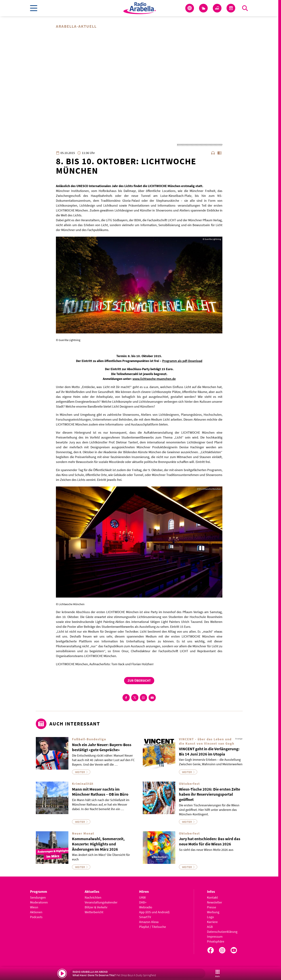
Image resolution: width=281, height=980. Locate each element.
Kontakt (212, 897)
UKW (142, 897)
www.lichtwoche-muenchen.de (154, 379)
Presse (212, 907)
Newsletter (215, 902)
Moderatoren (39, 902)
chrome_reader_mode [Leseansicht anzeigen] (219, 153)
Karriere (212, 922)
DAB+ (143, 902)
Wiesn (34, 907)
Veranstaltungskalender (101, 902)
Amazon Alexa (149, 922)
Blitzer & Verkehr (96, 907)
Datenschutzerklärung (222, 932)
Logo (210, 917)
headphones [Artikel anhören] (213, 153)
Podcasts (36, 917)
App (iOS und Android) (154, 912)
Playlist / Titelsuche (153, 927)
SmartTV (145, 917)
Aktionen (36, 912)
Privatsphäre (216, 941)
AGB (210, 927)
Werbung (213, 912)
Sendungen (38, 897)
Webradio (146, 907)
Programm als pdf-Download (182, 361)
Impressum (215, 936)
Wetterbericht (94, 912)
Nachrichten (93, 897)
